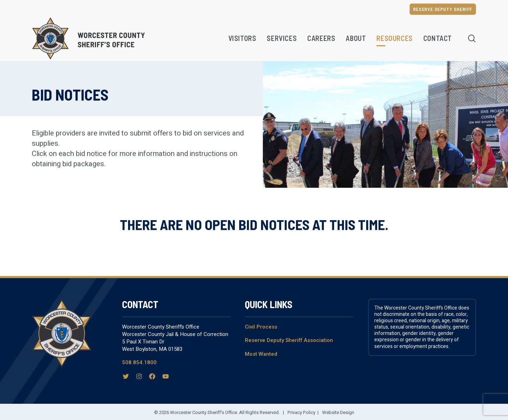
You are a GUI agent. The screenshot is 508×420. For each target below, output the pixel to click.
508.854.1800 (139, 362)
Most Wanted (261, 354)
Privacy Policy (301, 412)
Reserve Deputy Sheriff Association (289, 340)
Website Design (338, 412)
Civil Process (261, 327)
